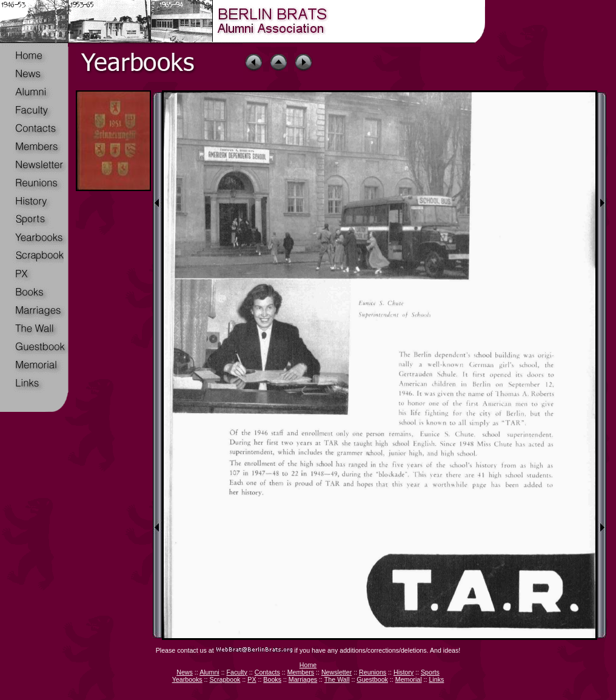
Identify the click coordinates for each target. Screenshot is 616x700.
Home (308, 665)
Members (301, 672)
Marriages (303, 679)
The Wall (337, 679)
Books (272, 679)
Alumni (209, 672)
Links (436, 679)
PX (252, 679)
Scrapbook (225, 679)
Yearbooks (187, 679)
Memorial (409, 679)
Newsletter (336, 672)
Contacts (267, 672)
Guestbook (372, 679)
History (403, 672)
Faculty (237, 672)
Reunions (373, 672)
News (185, 672)
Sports (430, 672)
